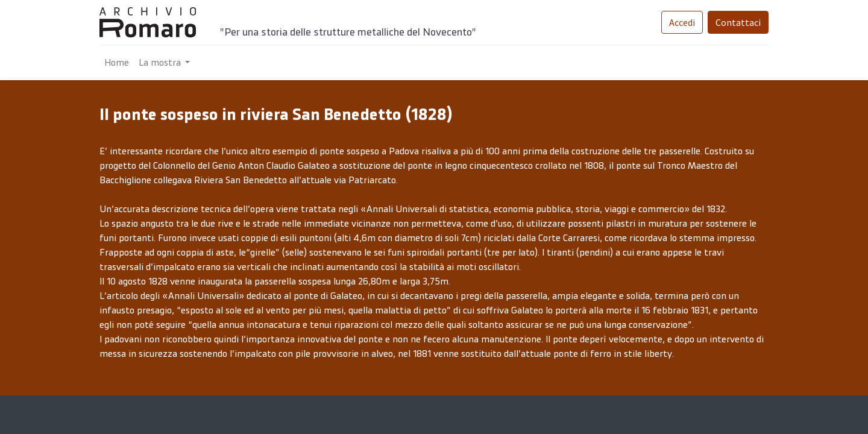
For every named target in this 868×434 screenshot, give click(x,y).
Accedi (682, 22)
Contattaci (738, 22)
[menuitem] (117, 63)
